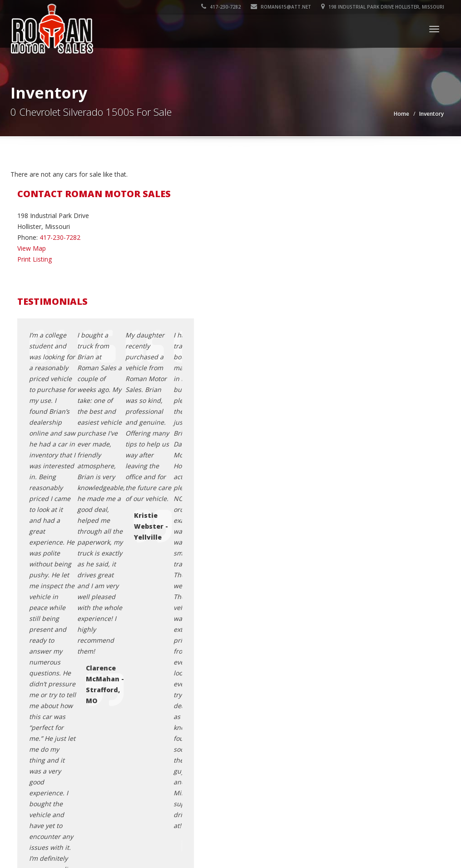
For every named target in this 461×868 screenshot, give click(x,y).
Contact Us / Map (362, 633)
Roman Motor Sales (77, 827)
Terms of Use (356, 655)
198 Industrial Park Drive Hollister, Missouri (383, 7)
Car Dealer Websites (42, 838)
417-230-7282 (221, 7)
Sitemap (348, 677)
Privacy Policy (356, 644)
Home (402, 114)
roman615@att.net (281, 7)
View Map (32, 248)
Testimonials (354, 666)
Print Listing (35, 259)
